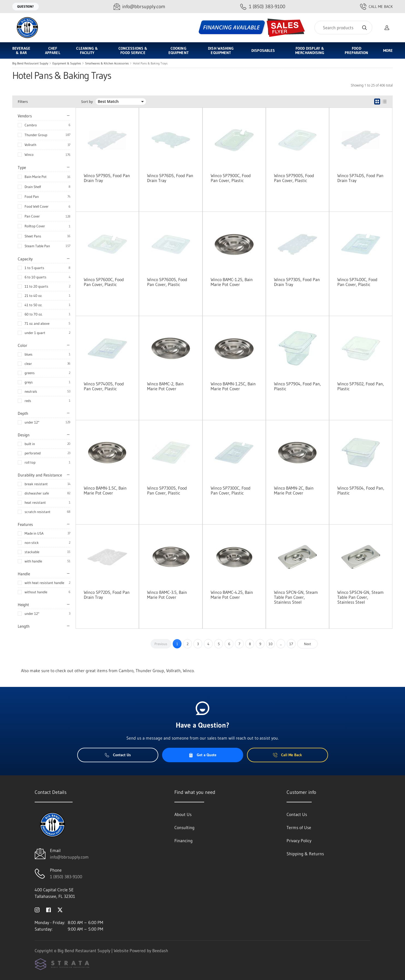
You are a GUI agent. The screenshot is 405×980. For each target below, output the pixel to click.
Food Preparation (356, 50)
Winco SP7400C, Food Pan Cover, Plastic (357, 282)
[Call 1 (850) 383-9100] (263, 7)
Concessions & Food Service (133, 50)
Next (308, 644)
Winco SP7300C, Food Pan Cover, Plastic (231, 490)
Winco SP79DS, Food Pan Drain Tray (107, 178)
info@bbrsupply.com (69, 857)
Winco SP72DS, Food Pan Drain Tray (107, 595)
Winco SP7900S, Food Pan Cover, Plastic (294, 178)
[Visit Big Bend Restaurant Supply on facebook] (49, 909)
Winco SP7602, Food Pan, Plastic (361, 386)
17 (291, 644)
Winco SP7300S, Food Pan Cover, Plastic (167, 490)
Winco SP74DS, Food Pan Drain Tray (360, 178)
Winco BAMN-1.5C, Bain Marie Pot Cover (105, 490)
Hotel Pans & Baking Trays (150, 63)
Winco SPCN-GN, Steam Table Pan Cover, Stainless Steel (296, 597)
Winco (29, 154)
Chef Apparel (53, 50)
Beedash (160, 951)
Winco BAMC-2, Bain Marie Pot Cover (165, 386)
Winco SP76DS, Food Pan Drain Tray (170, 178)
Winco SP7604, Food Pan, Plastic (361, 490)
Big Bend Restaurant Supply (30, 63)
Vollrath (30, 145)
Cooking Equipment (178, 50)
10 (271, 644)
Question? (26, 6)
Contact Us (118, 755)
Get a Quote (202, 755)
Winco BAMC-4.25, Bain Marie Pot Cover (232, 595)
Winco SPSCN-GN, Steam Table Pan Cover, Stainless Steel (361, 597)
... (281, 644)
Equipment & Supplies (67, 63)
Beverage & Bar (21, 50)
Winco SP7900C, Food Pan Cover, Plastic (231, 178)
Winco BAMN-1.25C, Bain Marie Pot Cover (233, 386)
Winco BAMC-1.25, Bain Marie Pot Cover (232, 282)
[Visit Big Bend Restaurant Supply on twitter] (60, 909)
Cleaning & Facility (87, 50)
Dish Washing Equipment (221, 50)
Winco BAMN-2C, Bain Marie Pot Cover (294, 490)
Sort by (87, 102)
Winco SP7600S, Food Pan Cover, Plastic (167, 282)
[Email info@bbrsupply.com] (139, 7)
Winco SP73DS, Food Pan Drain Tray (297, 282)
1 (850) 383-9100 (66, 877)
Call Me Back (376, 7)
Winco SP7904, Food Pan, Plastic (297, 386)
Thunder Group (36, 135)
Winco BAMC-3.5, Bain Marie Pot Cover (167, 595)
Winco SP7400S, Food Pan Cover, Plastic (104, 386)
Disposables (263, 50)
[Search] (343, 28)
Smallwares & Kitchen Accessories (107, 63)
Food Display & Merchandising (310, 50)
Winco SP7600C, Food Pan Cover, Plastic (104, 282)
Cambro (31, 125)
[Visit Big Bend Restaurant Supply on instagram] (37, 909)
